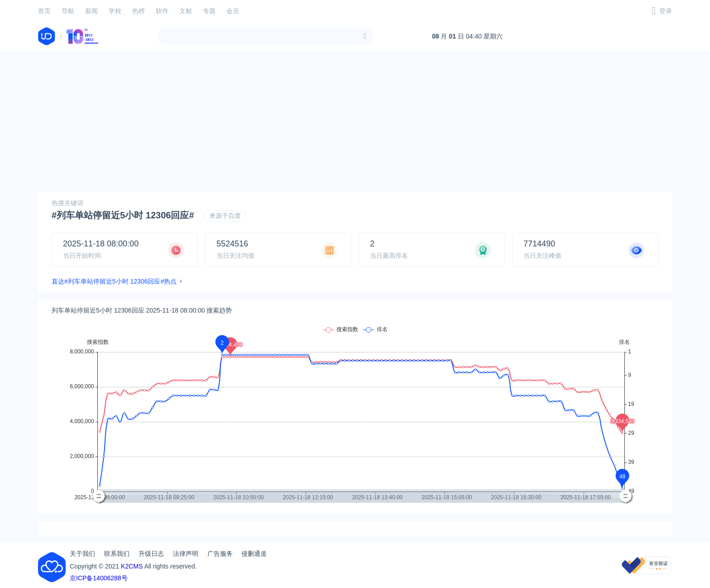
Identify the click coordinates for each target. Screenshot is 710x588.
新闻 (91, 11)
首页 (44, 11)
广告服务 (220, 554)
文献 (186, 11)
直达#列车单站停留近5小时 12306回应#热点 (114, 281)
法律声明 (186, 554)
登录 (666, 11)
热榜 (139, 11)
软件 (162, 11)
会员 (233, 11)
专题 (209, 11)
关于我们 (82, 554)
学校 (115, 11)
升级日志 (151, 554)
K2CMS (132, 566)
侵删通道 (254, 554)
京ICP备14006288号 (99, 578)
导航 (68, 11)
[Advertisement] (355, 121)
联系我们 (117, 554)
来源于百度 (225, 216)
